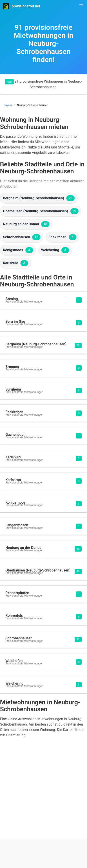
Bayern (8, 105)
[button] (81, 6)
